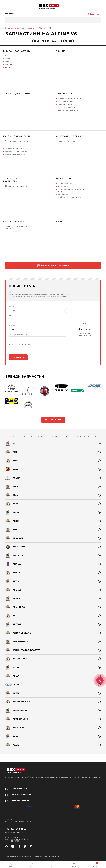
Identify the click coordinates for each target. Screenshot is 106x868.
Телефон (12, 325)
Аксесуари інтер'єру (69, 136)
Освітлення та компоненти (70, 197)
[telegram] (19, 846)
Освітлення (63, 179)
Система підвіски (66, 104)
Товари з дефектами (16, 94)
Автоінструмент (14, 221)
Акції (59, 221)
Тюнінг (61, 51)
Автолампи (63, 194)
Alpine (42, 28)
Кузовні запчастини (16, 136)
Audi (7, 56)
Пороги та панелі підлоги (17, 146)
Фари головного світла (68, 183)
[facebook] (7, 846)
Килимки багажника (67, 141)
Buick (7, 67)
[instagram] (13, 846)
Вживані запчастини (17, 51)
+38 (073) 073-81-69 (16, 829)
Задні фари (63, 186)
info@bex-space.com (14, 826)
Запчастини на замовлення (53, 266)
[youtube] (31, 846)
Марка (11, 306)
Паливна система (66, 101)
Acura (7, 59)
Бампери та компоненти (16, 152)
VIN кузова (13, 316)
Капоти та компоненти (15, 155)
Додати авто (94, 14)
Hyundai (9, 65)
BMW (7, 62)
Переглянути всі (53, 420)
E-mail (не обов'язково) (18, 335)
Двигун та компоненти (68, 110)
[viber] (25, 846)
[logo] (49, 6)
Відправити (18, 357)
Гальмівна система (66, 107)
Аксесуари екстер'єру (10, 180)
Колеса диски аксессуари (69, 98)
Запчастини (64, 94)
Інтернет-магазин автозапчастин (20, 28)
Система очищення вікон (16, 149)
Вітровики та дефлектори (16, 186)
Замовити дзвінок (14, 832)
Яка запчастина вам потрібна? (20, 344)
